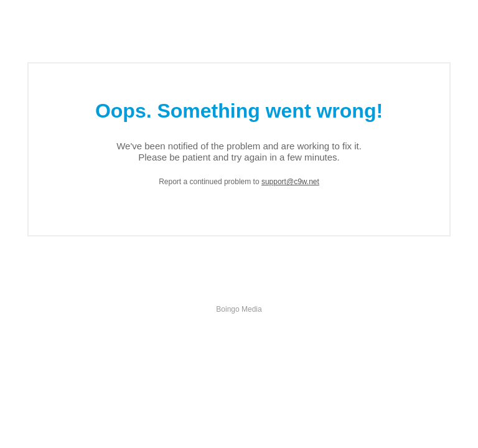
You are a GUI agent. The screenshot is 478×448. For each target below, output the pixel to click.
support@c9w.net (290, 182)
